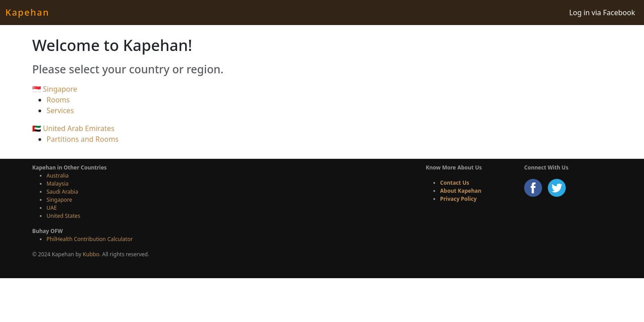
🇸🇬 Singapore (55, 89)
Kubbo (91, 254)
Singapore (59, 200)
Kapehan (27, 12)
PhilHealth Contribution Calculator (90, 239)
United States (63, 216)
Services (60, 110)
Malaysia (57, 184)
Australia (58, 176)
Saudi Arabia (62, 192)
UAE (52, 208)
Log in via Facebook (602, 13)
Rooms (58, 100)
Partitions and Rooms (83, 139)
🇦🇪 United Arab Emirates (73, 128)
